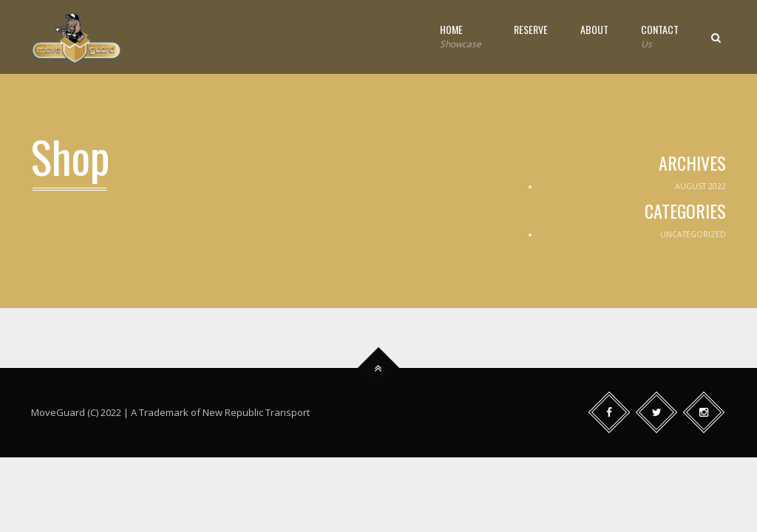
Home (461, 37)
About (594, 29)
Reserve (531, 29)
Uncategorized (693, 234)
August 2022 (700, 186)
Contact (660, 37)
